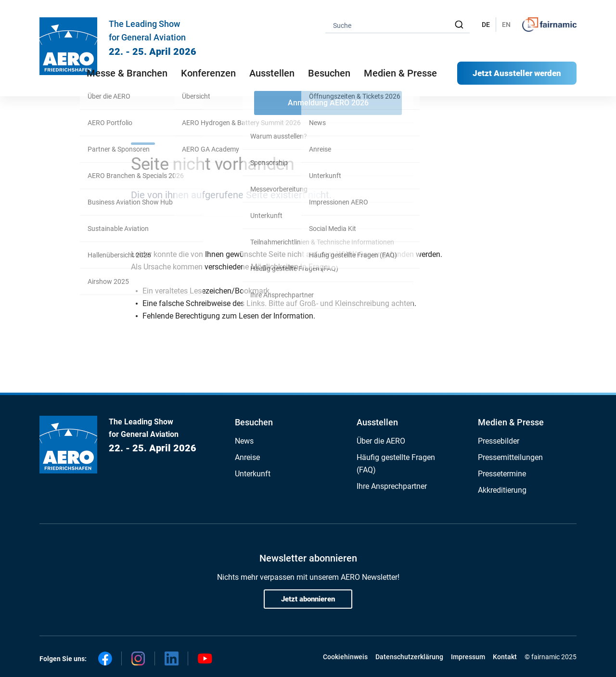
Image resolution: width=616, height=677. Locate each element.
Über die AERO (381, 441)
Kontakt (505, 657)
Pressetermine (502, 474)
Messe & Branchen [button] (127, 73)
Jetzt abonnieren (308, 599)
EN (506, 25)
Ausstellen (377, 422)
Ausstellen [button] (272, 73)
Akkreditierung (502, 490)
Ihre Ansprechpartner (392, 486)
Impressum (468, 657)
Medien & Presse (400, 73)
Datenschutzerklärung (409, 657)
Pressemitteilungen (510, 457)
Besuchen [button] (329, 73)
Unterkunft (253, 474)
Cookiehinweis (345, 657)
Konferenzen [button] (208, 73)
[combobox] (398, 25)
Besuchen (254, 422)
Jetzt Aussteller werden (517, 73)
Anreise (247, 457)
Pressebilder (499, 441)
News (244, 441)
